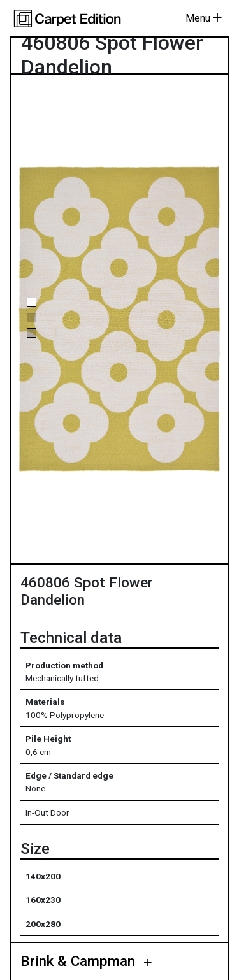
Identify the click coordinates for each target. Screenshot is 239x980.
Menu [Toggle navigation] (204, 18)
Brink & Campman (80, 962)
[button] (32, 302)
